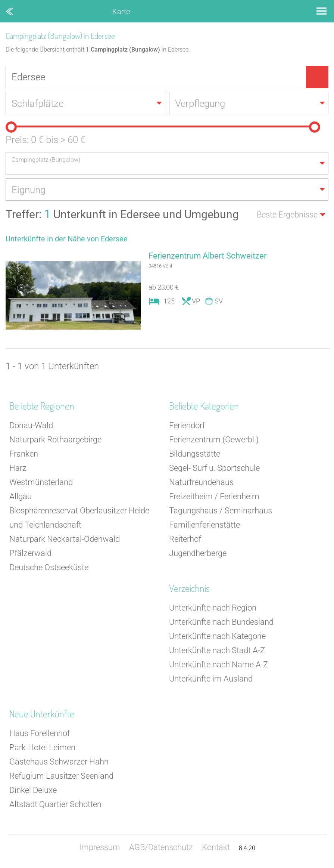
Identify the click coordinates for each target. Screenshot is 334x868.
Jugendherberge (198, 553)
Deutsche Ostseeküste (49, 567)
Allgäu (21, 496)
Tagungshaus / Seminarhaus (221, 511)
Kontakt (216, 847)
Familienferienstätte (205, 525)
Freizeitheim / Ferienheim (214, 496)
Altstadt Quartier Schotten (55, 804)
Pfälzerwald (30, 553)
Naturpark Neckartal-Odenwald (65, 539)
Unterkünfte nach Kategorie (217, 636)
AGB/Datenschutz (161, 847)
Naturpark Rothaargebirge (55, 440)
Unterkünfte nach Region (213, 608)
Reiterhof (185, 539)
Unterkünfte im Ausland (211, 679)
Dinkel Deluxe (33, 790)
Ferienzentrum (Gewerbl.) (214, 440)
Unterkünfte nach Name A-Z (218, 665)
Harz (18, 468)
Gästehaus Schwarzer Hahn (59, 762)
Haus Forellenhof (40, 733)
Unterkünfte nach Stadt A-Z (217, 650)
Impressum (100, 847)
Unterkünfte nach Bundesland (221, 622)
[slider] (11, 127)
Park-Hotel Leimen (42, 747)
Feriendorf (187, 425)
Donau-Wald (31, 425)
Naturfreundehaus (201, 482)
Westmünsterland (41, 482)
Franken (24, 454)
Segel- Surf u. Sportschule (214, 468)
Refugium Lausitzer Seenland (61, 776)
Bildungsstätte (195, 454)
